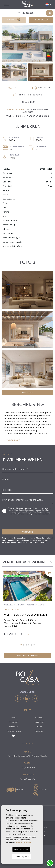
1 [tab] (21, 645)
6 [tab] (34, 645)
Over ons (39, 722)
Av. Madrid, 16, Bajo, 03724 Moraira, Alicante (27, 756)
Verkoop (14, 722)
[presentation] (16, 522)
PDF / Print (41, 88)
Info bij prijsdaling (27, 95)
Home (14, 718)
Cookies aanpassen (22, 857)
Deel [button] (14, 88)
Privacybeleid (17, 512)
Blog (39, 727)
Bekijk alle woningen (27, 655)
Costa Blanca (14, 731)
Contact (39, 731)
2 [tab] (24, 645)
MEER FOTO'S (28, 392)
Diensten (14, 727)
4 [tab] (29, 645)
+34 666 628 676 (27, 779)
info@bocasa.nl (28, 767)
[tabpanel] (27, 605)
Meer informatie (23, 842)
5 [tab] (31, 645)
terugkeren (28, 102)
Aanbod (39, 718)
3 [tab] (26, 645)
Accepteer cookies (21, 849)
